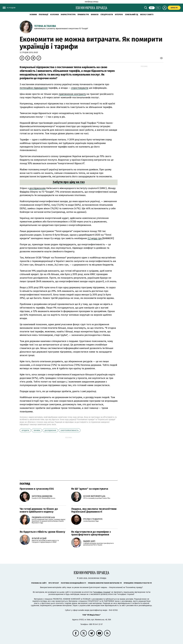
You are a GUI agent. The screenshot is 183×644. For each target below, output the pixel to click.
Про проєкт (54, 583)
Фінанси (95, 15)
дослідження (50, 430)
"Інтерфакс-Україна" (102, 592)
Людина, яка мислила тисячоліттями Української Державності (94, 510)
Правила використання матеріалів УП (105, 583)
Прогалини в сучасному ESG (37, 489)
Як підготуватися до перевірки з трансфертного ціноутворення (91, 533)
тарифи (37, 430)
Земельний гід (132, 15)
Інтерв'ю (119, 15)
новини (33, 15)
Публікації (43, 15)
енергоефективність (70, 430)
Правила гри (83, 15)
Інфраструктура (68, 15)
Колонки (54, 15)
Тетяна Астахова (45, 26)
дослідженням (37, 188)
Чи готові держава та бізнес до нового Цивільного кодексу (39, 510)
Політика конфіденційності (73, 583)
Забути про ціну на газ (69, 182)
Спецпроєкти (107, 15)
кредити (25, 430)
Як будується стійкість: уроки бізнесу (42, 532)
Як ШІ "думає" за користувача (90, 489)
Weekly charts (147, 15)
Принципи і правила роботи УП (138, 583)
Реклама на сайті (39, 583)
